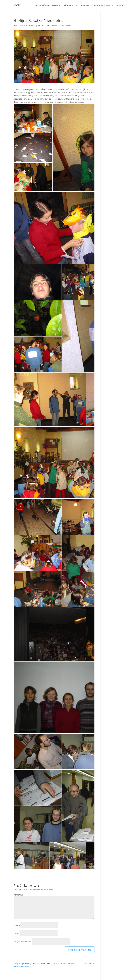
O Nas (55, 5)
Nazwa (17, 925)
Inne (119, 5)
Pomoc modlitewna (101, 5)
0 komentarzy (65, 25)
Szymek (32, 25)
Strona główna (42, 5)
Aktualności (70, 5)
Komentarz (18, 895)
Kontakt (85, 5)
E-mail (16, 933)
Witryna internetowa (22, 942)
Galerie (54, 25)
